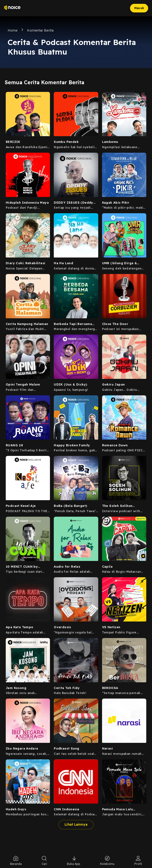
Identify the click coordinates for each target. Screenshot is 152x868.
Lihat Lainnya (76, 824)
